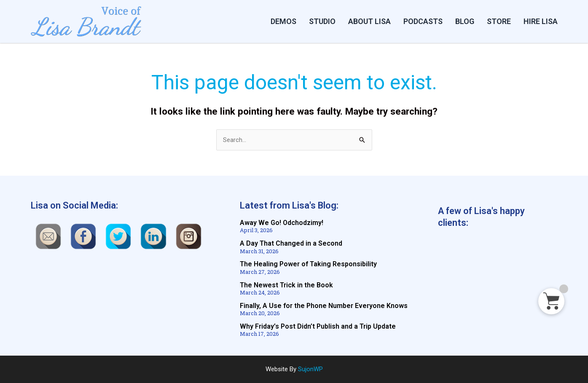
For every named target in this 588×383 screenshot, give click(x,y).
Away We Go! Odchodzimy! (282, 223)
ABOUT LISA (369, 21)
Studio (322, 21)
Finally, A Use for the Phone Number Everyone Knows (324, 306)
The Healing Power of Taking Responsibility (308, 264)
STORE (499, 21)
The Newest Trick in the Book (286, 285)
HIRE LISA (541, 21)
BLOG (465, 21)
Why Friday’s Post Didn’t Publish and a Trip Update (318, 326)
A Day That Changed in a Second (291, 244)
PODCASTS (423, 21)
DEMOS (283, 21)
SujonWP (310, 369)
